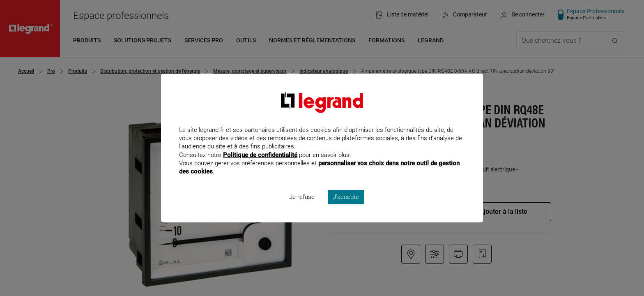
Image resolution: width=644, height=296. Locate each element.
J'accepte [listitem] (346, 208)
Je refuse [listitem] (302, 208)
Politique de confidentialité (260, 166)
